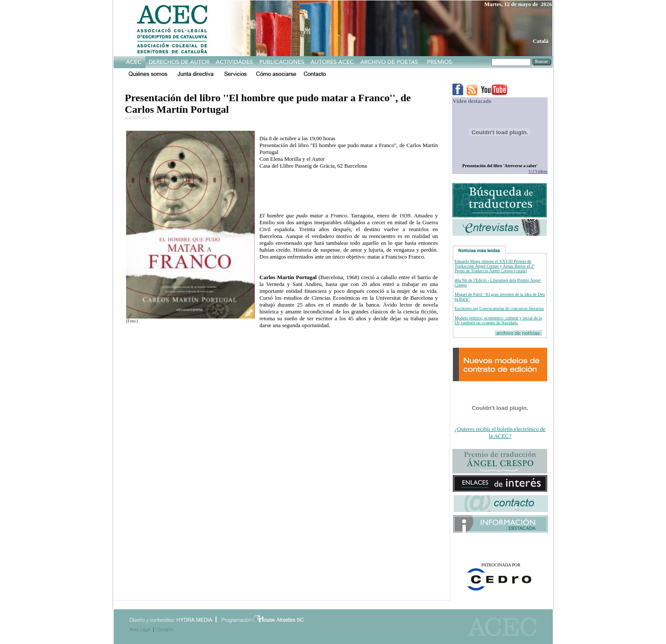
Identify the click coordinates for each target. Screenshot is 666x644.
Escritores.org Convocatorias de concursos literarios (499, 308)
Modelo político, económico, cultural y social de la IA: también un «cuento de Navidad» (498, 320)
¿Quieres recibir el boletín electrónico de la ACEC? (500, 432)
